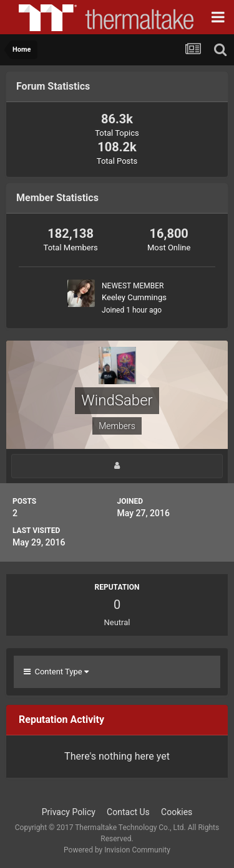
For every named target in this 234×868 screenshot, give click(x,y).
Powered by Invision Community (117, 850)
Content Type (56, 672)
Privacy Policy (69, 812)
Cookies (177, 812)
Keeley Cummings (134, 297)
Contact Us (128, 812)
